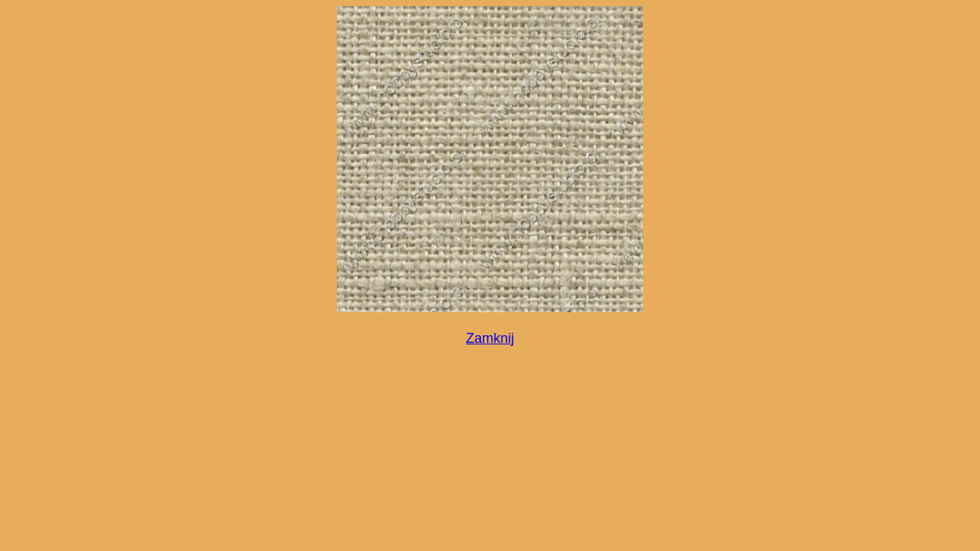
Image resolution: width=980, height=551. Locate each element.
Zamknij (490, 338)
